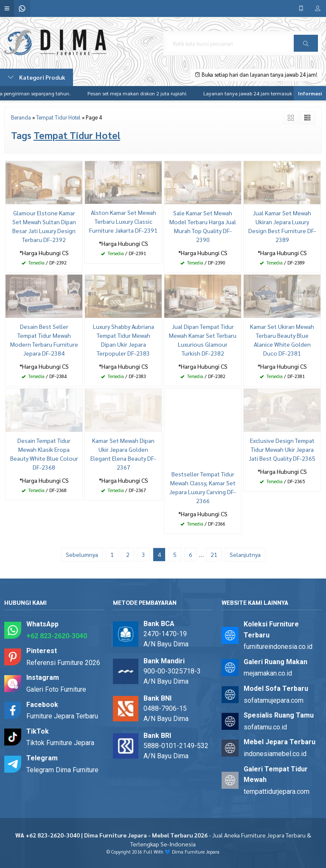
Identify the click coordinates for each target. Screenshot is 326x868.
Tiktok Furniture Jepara (60, 743)
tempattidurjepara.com (277, 791)
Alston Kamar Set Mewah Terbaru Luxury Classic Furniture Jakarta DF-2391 (123, 221)
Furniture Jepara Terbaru (62, 716)
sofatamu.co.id (265, 727)
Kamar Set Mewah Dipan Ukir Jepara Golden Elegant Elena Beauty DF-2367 (123, 454)
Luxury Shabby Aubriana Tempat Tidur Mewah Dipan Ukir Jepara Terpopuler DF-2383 (124, 340)
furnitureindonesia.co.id (278, 647)
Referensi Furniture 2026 (63, 663)
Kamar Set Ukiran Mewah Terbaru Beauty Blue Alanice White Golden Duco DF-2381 (282, 340)
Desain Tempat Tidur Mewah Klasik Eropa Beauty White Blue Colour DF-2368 (44, 454)
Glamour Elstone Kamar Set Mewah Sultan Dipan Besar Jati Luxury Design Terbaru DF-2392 (44, 226)
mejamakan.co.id (268, 673)
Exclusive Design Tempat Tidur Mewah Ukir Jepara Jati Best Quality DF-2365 (282, 449)
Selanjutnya (245, 554)
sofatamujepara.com (274, 700)
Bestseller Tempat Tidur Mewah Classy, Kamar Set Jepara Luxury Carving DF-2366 (203, 487)
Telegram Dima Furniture (62, 770)
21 (214, 554)
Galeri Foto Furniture (56, 689)
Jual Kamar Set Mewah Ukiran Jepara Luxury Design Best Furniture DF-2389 (282, 226)
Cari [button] (306, 46)
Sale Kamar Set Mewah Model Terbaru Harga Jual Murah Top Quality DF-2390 (203, 226)
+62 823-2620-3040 (57, 636)
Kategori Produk (37, 77)
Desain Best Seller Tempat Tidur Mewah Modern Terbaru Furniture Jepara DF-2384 (44, 340)
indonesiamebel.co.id (275, 754)
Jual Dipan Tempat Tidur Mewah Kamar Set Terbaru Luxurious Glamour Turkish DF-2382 (203, 340)
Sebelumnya (82, 554)
